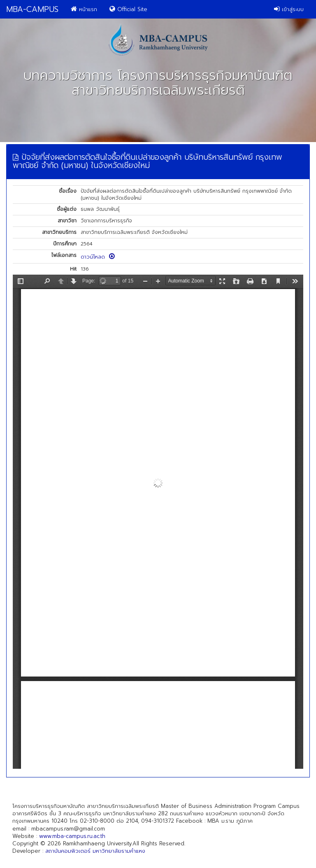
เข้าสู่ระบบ (289, 9)
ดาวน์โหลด (98, 257)
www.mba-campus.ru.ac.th (72, 836)
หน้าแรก (84, 9)
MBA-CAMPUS (32, 9)
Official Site (128, 9)
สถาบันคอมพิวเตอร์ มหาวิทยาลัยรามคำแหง (95, 851)
